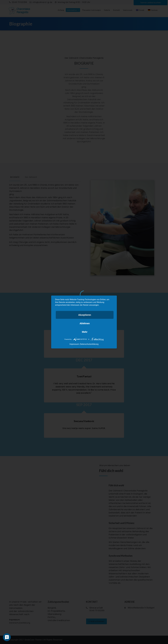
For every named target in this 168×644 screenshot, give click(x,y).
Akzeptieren (85, 315)
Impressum (74, 344)
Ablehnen (85, 323)
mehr (85, 332)
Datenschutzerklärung (89, 344)
